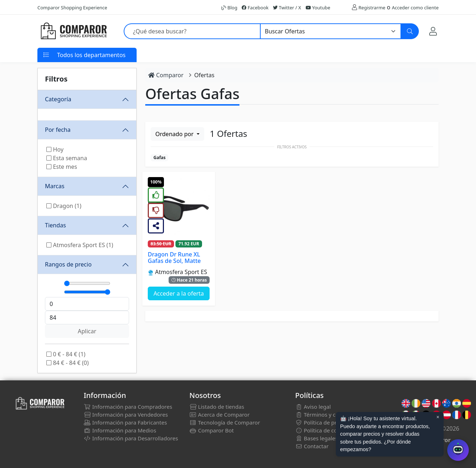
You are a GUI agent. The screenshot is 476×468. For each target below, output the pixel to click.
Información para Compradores (128, 407)
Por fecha (58, 130)
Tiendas (55, 225)
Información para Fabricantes (125, 422)
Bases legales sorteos (327, 438)
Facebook (255, 8)
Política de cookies (323, 430)
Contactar (312, 446)
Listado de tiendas (217, 407)
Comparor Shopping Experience (72, 8)
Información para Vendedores (126, 414)
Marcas (55, 186)
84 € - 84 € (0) (68, 363)
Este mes (62, 167)
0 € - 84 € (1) (66, 354)
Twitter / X (287, 8)
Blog (229, 8)
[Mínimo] (87, 283)
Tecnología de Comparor (225, 422)
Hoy (55, 149)
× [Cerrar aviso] (438, 417)
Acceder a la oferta (179, 293)
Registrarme (372, 8)
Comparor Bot (212, 430)
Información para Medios (120, 430)
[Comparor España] (73, 31)
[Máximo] (87, 292)
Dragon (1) (64, 206)
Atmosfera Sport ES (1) (80, 245)
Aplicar (87, 331)
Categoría (58, 99)
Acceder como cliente (415, 8)
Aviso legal (313, 407)
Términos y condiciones (329, 414)
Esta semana (67, 158)
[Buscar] (410, 31)
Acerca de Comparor (220, 414)
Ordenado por (175, 134)
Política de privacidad (326, 422)
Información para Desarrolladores (131, 438)
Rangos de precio (68, 264)
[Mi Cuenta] (433, 31)
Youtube (318, 8)
